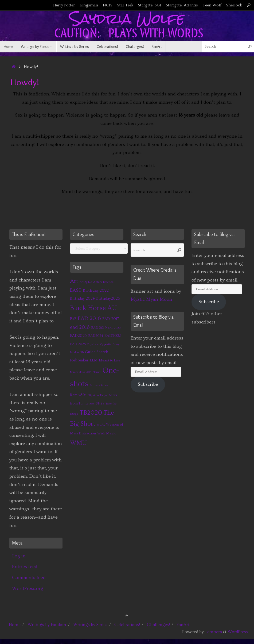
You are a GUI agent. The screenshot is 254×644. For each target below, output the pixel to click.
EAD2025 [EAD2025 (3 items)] (113, 336)
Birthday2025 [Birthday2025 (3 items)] (108, 298)
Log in (19, 556)
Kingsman (89, 5)
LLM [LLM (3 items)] (94, 360)
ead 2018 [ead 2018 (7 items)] (80, 327)
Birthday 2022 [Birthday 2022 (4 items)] (96, 290)
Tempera (213, 632)
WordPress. (238, 632)
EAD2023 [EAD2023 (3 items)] (78, 336)
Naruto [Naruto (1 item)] (97, 372)
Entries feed (25, 567)
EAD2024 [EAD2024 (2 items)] (96, 336)
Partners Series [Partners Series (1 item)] (99, 385)
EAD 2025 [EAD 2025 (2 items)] (78, 344)
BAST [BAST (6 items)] (76, 290)
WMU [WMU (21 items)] (78, 443)
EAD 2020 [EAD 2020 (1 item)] (114, 328)
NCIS (108, 5)
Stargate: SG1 (150, 5)
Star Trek (125, 5)
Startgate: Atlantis (182, 5)
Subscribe (148, 384)
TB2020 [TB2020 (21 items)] (91, 413)
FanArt (183, 625)
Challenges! (158, 625)
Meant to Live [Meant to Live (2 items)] (110, 360)
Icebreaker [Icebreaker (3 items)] (79, 360)
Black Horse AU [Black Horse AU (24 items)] (93, 308)
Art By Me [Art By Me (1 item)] (86, 282)
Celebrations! (127, 625)
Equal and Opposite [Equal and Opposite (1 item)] (99, 344)
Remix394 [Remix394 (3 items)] (79, 395)
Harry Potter (64, 5)
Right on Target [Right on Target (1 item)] (98, 395)
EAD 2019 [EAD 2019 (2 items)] (99, 328)
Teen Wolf (212, 5)
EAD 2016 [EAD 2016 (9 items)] (89, 318)
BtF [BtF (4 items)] (73, 319)
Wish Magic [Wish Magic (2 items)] (107, 433)
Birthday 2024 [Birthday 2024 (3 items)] (82, 298)
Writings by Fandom (47, 625)
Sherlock (234, 5)
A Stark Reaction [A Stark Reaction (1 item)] (103, 282)
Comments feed (29, 578)
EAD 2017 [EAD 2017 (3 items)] (111, 319)
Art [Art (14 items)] (74, 281)
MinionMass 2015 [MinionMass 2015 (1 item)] (81, 372)
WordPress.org (28, 589)
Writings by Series (90, 625)
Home (15, 625)
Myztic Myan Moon (151, 299)
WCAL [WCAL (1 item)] (101, 425)
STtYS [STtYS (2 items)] (100, 403)
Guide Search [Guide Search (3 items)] (97, 352)
